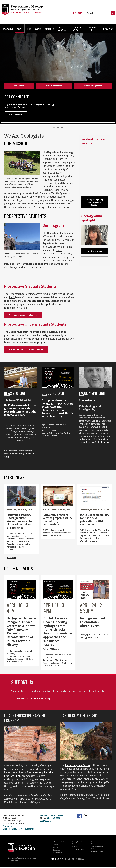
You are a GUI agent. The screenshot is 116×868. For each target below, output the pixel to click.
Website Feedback (78, 851)
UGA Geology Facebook (80, 818)
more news (11, 559)
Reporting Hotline (97, 853)
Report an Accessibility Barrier (98, 844)
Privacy (74, 848)
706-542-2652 (54, 820)
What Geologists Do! (93, 86)
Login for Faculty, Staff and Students (18, 830)
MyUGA (55, 849)
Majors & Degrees (54, 86)
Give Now (78, 13)
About (20, 29)
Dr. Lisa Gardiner (95, 253)
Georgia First (92, 29)
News (29, 29)
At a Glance (19, 86)
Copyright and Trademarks (77, 844)
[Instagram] (72, 861)
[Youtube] (79, 861)
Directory (108, 29)
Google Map (45, 822)
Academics (8, 29)
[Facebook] (66, 861)
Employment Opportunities (57, 853)
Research (49, 29)
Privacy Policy (9, 828)
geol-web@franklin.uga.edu (52, 817)
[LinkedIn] (83, 861)
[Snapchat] (76, 861)
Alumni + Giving (77, 29)
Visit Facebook (16, 116)
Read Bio (105, 444)
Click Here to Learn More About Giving (33, 700)
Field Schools (62, 29)
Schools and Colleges (60, 843)
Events (38, 29)
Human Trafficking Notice (97, 849)
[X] (69, 861)
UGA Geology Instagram (86, 818)
